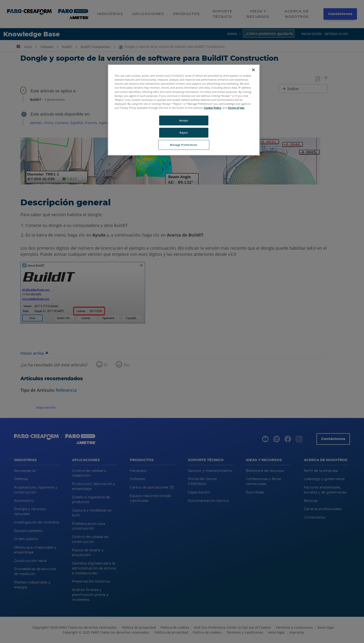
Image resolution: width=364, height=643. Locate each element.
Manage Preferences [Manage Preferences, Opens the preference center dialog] (184, 145)
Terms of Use (236, 108)
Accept (184, 120)
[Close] (253, 70)
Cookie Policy (212, 108)
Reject (184, 133)
